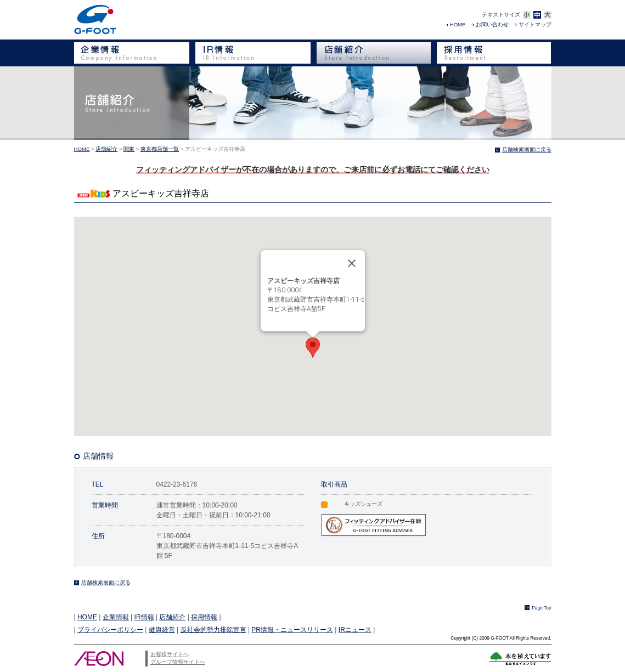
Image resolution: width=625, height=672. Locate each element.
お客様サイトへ (170, 654)
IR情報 (144, 617)
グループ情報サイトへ (178, 662)
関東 (129, 149)
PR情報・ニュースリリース (292, 630)
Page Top (541, 608)
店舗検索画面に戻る (527, 149)
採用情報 (204, 617)
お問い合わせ (492, 24)
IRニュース (355, 630)
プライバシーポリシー (110, 630)
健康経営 (162, 630)
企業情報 (116, 617)
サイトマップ (535, 24)
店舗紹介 (106, 149)
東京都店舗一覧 (160, 149)
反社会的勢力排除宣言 (213, 630)
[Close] (352, 263)
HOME (458, 24)
